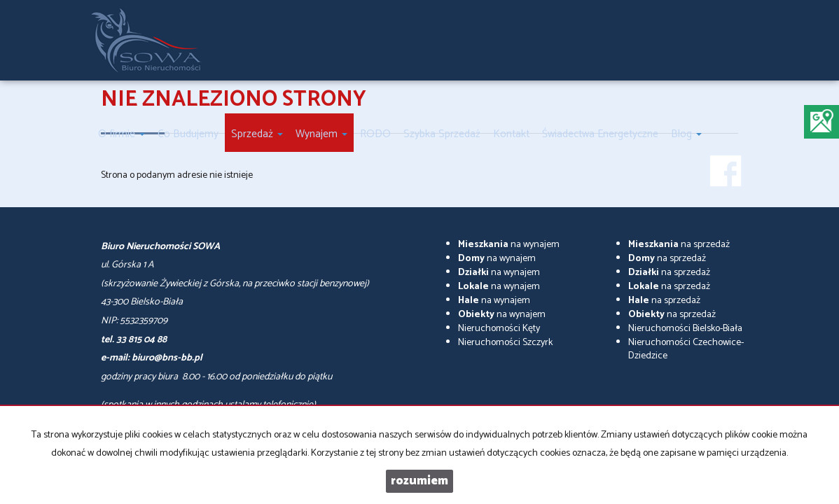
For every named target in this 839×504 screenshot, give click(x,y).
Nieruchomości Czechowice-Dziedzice (686, 350)
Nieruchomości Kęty (499, 329)
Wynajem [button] (321, 134)
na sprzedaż (679, 245)
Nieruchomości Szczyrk (505, 343)
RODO (375, 134)
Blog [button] (686, 134)
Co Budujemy (188, 134)
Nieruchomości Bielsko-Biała (685, 329)
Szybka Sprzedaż (442, 134)
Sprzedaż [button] (257, 134)
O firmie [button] (122, 134)
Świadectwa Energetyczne (600, 134)
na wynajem (509, 245)
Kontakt (511, 134)
